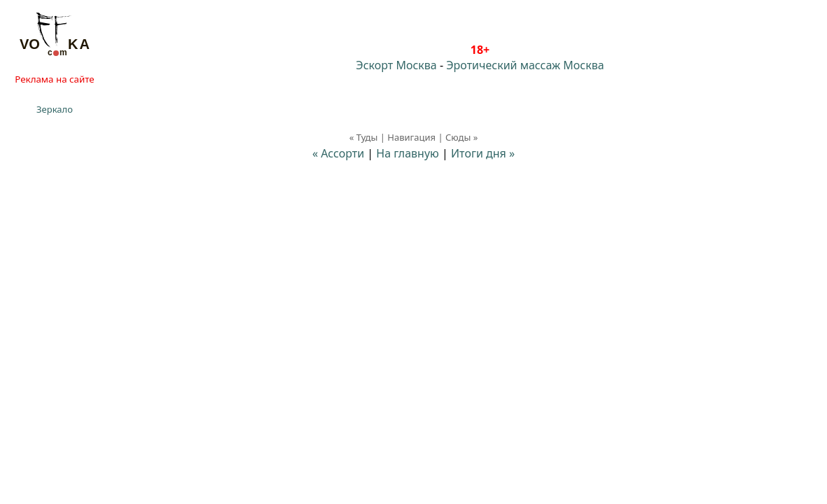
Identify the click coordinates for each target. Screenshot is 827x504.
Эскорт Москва (396, 65)
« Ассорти (338, 153)
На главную (408, 153)
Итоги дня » (483, 153)
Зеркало (55, 109)
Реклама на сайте (54, 79)
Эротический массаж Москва (525, 65)
